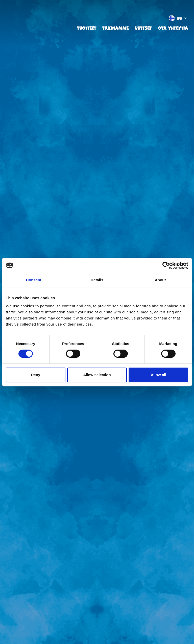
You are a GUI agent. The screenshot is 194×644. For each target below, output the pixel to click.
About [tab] (160, 280)
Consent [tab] (34, 280)
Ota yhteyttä (173, 28)
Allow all (159, 375)
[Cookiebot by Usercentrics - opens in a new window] (166, 265)
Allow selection (97, 375)
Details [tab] (97, 280)
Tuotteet (87, 28)
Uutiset (143, 28)
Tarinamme (115, 28)
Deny (35, 375)
